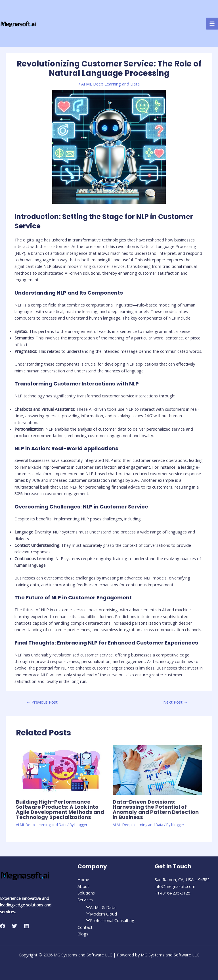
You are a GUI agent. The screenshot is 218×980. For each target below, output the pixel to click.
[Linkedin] (26, 926)
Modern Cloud (100, 914)
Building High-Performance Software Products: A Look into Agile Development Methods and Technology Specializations (60, 810)
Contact (85, 927)
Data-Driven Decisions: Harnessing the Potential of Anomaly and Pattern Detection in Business (156, 810)
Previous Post (42, 702)
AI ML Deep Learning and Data (110, 84)
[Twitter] (14, 926)
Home (83, 879)
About (83, 886)
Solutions (86, 893)
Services (85, 900)
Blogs (83, 934)
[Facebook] (3, 926)
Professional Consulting (109, 920)
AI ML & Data (99, 907)
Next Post (176, 702)
